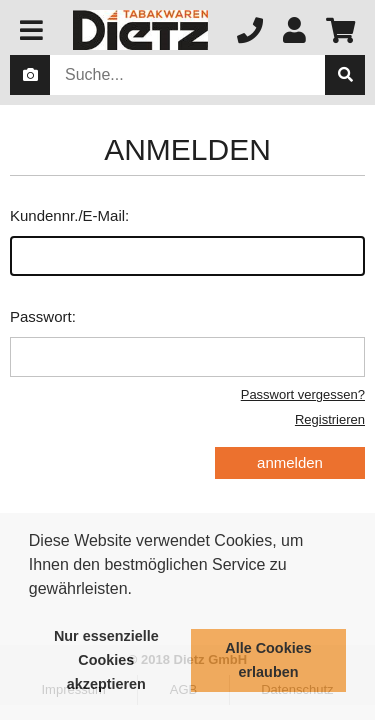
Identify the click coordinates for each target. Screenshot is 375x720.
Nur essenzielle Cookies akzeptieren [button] (106, 660)
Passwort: (187, 342)
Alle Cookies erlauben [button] (268, 660)
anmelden (290, 462)
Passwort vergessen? (303, 394)
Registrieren (330, 419)
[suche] (345, 75)
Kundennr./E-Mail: (187, 241)
